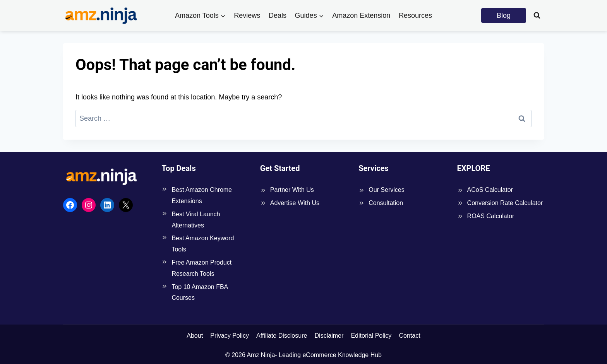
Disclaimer (329, 336)
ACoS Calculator (490, 190)
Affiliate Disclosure (282, 336)
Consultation (386, 203)
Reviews (247, 15)
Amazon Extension (361, 15)
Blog (504, 15)
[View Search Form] (537, 15)
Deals (278, 15)
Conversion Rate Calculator (505, 203)
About (195, 336)
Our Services (386, 190)
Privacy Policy (230, 336)
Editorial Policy (371, 336)
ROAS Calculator (491, 216)
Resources (415, 15)
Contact (410, 336)
